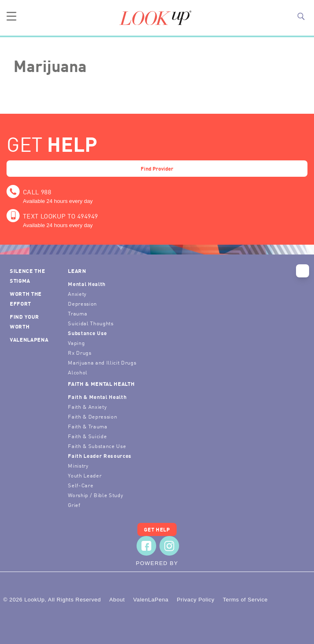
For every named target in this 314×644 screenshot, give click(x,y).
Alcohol (78, 372)
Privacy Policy (195, 600)
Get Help (157, 529)
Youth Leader (85, 475)
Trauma (77, 313)
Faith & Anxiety (87, 406)
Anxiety (77, 294)
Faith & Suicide (87, 436)
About (117, 600)
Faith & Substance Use (97, 446)
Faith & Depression (92, 416)
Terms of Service (245, 600)
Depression (82, 303)
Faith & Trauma (87, 426)
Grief (74, 505)
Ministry (78, 465)
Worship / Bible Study (95, 495)
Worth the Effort (26, 298)
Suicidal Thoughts (91, 323)
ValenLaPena (29, 339)
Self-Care (81, 485)
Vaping (76, 343)
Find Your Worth (25, 321)
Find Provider (157, 168)
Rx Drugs (80, 352)
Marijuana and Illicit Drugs (102, 362)
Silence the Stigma (27, 276)
